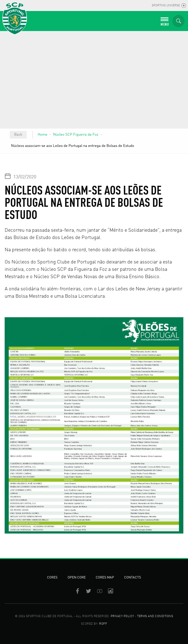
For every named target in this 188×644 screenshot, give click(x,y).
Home (42, 135)
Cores (52, 578)
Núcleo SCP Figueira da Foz (76, 135)
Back (18, 135)
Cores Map (105, 578)
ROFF (103, 624)
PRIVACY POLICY (122, 616)
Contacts (133, 578)
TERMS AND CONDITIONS (155, 616)
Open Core (77, 578)
